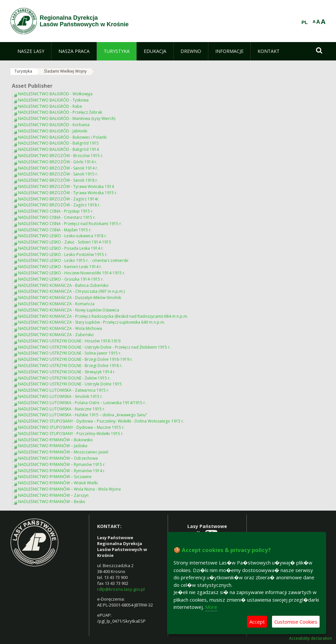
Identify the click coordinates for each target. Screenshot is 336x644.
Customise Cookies (296, 622)
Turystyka (23, 71)
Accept (257, 622)
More (211, 607)
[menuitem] (31, 51)
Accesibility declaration (311, 638)
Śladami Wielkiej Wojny (65, 71)
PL (305, 22)
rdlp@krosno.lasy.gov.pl (121, 589)
